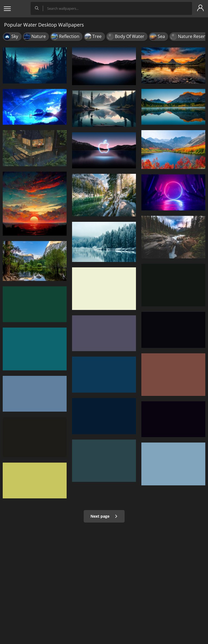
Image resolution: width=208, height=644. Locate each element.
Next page (104, 516)
